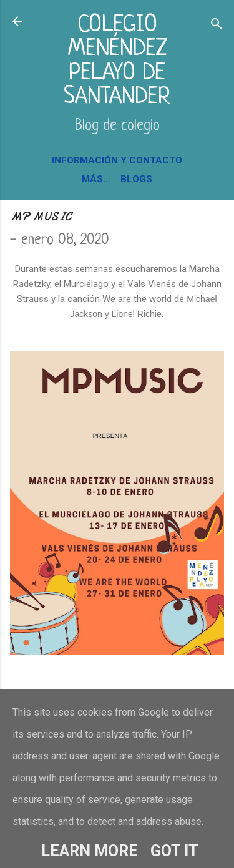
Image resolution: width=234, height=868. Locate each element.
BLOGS (136, 179)
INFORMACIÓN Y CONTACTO (117, 160)
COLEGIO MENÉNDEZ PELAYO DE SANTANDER (117, 61)
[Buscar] (217, 25)
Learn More (90, 851)
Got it (174, 851)
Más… (96, 179)
